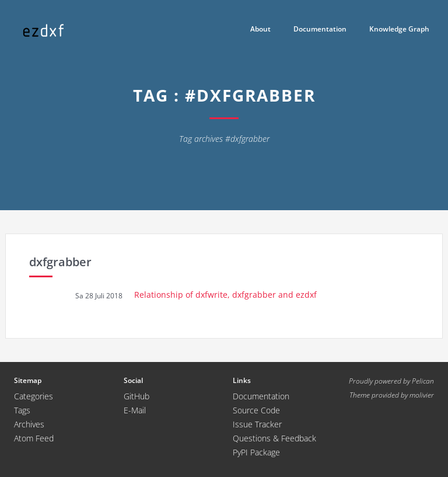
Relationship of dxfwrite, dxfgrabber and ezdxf (225, 295)
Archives (29, 424)
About (260, 29)
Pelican (423, 381)
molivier (422, 395)
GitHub (136, 396)
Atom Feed (34, 438)
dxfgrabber (60, 262)
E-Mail (135, 410)
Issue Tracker (257, 424)
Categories (34, 396)
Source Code (256, 410)
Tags (22, 410)
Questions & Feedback (274, 438)
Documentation (320, 29)
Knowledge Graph (399, 29)
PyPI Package (256, 452)
